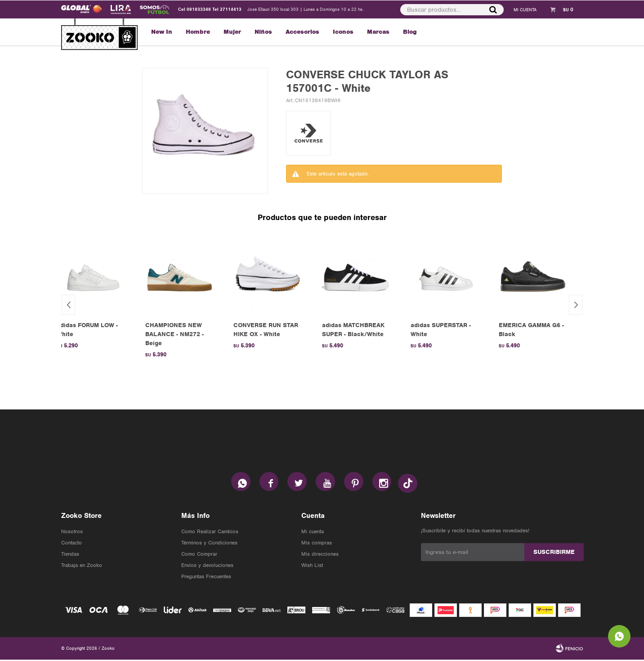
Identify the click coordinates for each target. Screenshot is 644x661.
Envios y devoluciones (207, 567)
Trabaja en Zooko (82, 567)
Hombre (198, 32)
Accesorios (302, 32)
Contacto (72, 544)
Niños (263, 32)
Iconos (343, 32)
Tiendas (70, 555)
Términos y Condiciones (209, 544)
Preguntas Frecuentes (206, 578)
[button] (576, 305)
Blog (410, 32)
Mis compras (317, 544)
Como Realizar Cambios (210, 533)
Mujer (232, 32)
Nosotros (72, 533)
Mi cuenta (313, 533)
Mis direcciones (320, 555)
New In (162, 32)
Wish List (312, 567)
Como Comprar (199, 555)
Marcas (378, 32)
